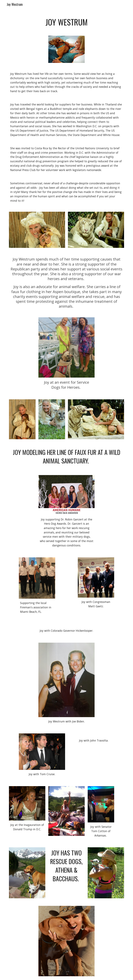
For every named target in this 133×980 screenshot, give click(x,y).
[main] (66, 22)
